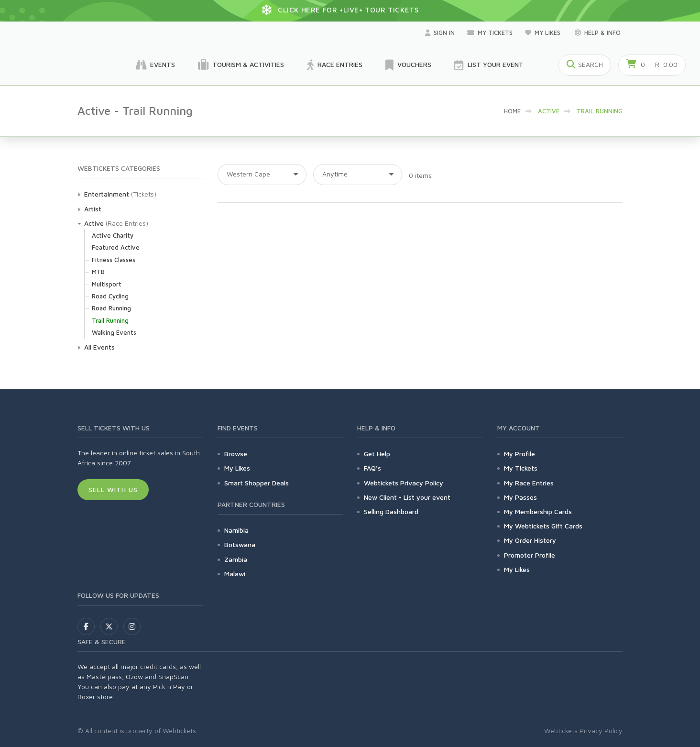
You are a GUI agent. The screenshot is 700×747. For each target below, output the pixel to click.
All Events (99, 347)
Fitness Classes (114, 260)
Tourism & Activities (241, 65)
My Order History (530, 540)
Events (155, 65)
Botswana (240, 544)
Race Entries (335, 65)
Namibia (236, 530)
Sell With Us (113, 489)
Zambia (236, 559)
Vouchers (408, 65)
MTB (98, 272)
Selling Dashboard (391, 511)
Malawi (235, 574)
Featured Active (116, 247)
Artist (93, 209)
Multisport (107, 284)
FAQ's (372, 468)
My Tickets (490, 33)
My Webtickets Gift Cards (543, 526)
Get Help (377, 454)
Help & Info (598, 33)
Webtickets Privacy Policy (404, 483)
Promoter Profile (530, 555)
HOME (512, 111)
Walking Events (114, 332)
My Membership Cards (538, 511)
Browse (236, 454)
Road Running (111, 308)
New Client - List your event (407, 497)
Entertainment (107, 194)
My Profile (520, 454)
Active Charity (113, 235)
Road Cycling (110, 296)
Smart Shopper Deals (257, 483)
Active (94, 223)
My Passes (520, 497)
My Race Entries (529, 483)
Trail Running (110, 320)
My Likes (544, 33)
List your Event (489, 65)
